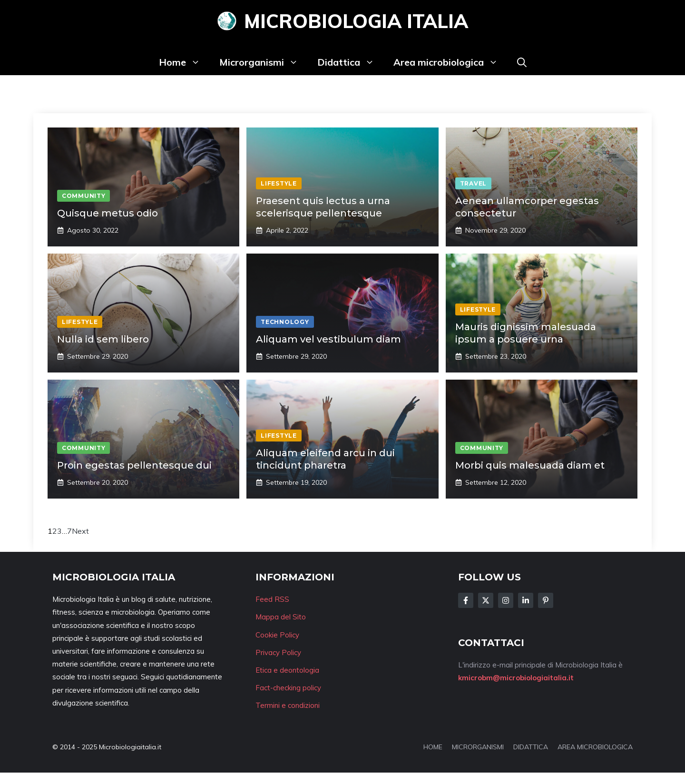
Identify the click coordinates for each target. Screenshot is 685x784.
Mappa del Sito (281, 617)
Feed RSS (272, 599)
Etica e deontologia (287, 670)
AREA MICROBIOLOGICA (595, 747)
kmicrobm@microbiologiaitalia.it (516, 678)
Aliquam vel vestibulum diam (328, 339)
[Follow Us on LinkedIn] (526, 600)
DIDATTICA (531, 747)
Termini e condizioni (288, 705)
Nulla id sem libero (103, 339)
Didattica (351, 62)
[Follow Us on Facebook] (466, 600)
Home (184, 62)
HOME (433, 747)
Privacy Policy (278, 652)
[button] (522, 62)
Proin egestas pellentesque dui (134, 465)
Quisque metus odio (108, 213)
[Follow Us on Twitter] (486, 600)
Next (80, 531)
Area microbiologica (450, 62)
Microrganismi (264, 62)
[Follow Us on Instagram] (506, 600)
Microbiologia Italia (356, 21)
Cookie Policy (277, 635)
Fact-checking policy (288, 688)
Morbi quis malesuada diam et (530, 465)
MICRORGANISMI (478, 747)
